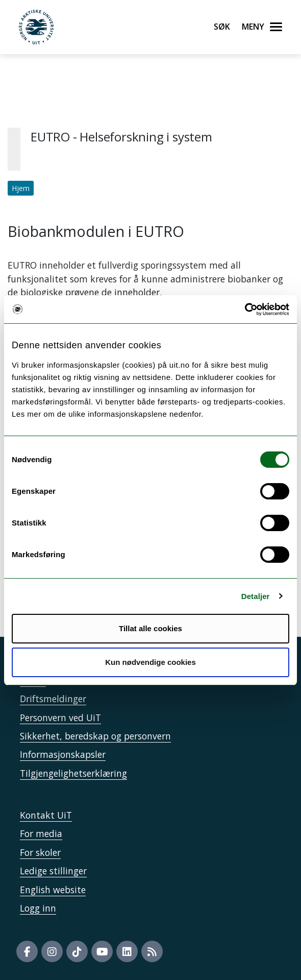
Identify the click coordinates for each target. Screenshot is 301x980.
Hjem (21, 188)
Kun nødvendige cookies (150, 662)
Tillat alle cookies (150, 628)
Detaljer (256, 596)
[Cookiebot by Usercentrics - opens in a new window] (245, 309)
